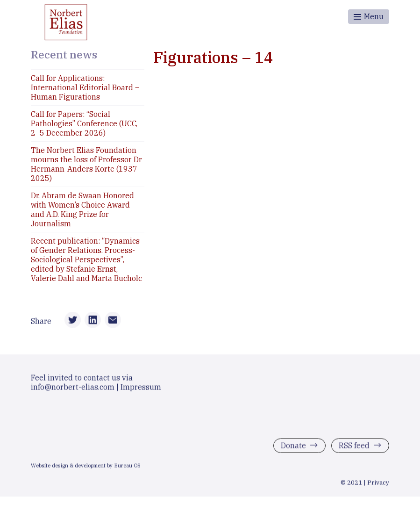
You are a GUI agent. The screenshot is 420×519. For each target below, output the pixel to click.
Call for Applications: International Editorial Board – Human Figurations (85, 87)
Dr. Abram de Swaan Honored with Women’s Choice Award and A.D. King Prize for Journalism (82, 209)
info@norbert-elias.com (73, 389)
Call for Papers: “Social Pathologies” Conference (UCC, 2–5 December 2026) (84, 123)
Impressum (141, 389)
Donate (293, 447)
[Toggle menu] (369, 17)
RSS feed (354, 447)
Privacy (378, 484)
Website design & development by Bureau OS (86, 467)
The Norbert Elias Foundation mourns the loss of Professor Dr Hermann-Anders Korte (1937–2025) (86, 164)
